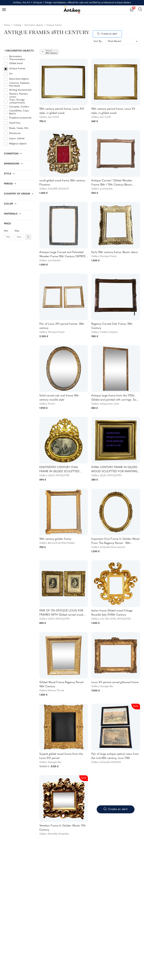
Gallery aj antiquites (102, 189)
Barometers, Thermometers (17, 58)
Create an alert (107, 34)
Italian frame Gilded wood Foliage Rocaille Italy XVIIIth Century (112, 613)
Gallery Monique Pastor (104, 256)
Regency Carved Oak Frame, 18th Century (112, 326)
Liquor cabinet (17, 139)
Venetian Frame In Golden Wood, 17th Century (63, 828)
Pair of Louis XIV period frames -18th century (62, 326)
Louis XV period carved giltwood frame (115, 682)
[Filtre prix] (28, 237)
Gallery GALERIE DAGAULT (54, 189)
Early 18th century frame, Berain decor (115, 252)
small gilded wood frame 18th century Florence (62, 183)
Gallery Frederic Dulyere (104, 332)
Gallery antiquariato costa (105, 404)
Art (11, 74)
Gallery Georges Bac (102, 686)
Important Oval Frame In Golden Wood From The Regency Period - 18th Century (115, 541)
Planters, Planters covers (18, 96)
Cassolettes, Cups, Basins (19, 112)
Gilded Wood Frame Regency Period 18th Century (61, 684)
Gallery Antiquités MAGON (106, 762)
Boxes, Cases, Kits (19, 128)
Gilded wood (16, 63)
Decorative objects (19, 51)
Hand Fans (15, 123)
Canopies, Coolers (19, 107)
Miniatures (15, 133)
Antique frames (17, 69)
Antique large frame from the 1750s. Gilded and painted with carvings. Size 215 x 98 (114, 398)
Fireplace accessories (20, 118)
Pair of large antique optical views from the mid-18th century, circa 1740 (115, 756)
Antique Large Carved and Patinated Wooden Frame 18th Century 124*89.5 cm (62, 255)
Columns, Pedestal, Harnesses (19, 85)
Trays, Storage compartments (17, 101)
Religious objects (18, 144)
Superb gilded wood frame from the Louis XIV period (61, 756)
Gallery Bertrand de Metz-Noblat (57, 543)
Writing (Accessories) (20, 90)
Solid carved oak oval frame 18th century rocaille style (59, 398)
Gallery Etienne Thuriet (52, 691)
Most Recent (114, 41)
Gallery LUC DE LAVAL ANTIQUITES (111, 619)
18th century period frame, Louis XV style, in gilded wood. (113, 111)
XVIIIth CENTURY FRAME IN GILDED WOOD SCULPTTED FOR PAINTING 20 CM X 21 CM (114, 470)
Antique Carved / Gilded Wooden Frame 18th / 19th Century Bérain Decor (112, 183)
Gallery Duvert (47, 404)
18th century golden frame (55, 539)
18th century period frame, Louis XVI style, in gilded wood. (62, 111)
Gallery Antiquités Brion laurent (108, 547)
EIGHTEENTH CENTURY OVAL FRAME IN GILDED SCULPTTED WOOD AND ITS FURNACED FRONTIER (59, 470)
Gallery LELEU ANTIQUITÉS (54, 476)
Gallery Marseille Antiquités (54, 834)
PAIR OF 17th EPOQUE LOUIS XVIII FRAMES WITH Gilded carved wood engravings (61, 613)
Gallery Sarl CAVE (49, 117)
